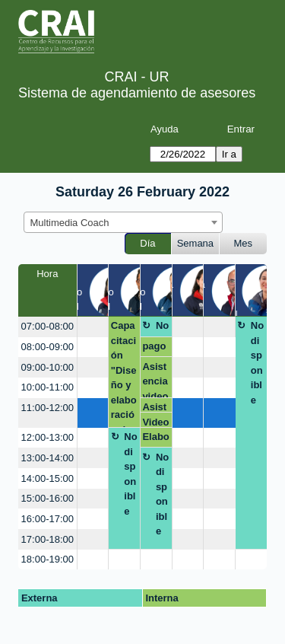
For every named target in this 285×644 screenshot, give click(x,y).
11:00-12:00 (47, 408)
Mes (244, 243)
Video (155, 422)
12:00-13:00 (47, 437)
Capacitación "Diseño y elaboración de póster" (124, 373)
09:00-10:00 (47, 367)
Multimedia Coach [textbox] (70, 223)
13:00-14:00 (47, 458)
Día (147, 243)
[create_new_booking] (93, 327)
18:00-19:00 (47, 559)
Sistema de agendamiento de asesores (137, 93)
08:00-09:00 (47, 347)
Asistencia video (155, 379)
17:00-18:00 (47, 539)
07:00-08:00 (47, 326)
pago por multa (155, 349)
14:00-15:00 (47, 478)
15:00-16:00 (47, 498)
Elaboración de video (155, 439)
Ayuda (165, 129)
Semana (195, 243)
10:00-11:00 (47, 387)
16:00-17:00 (47, 519)
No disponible (162, 328)
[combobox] (123, 222)
